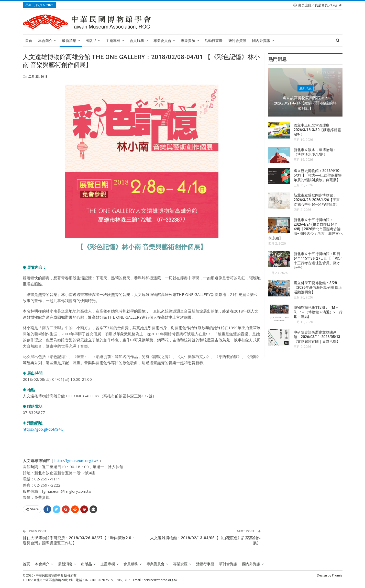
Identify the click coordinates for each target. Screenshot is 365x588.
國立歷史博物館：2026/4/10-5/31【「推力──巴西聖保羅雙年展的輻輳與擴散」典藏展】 (318, 175)
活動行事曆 (214, 41)
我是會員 (321, 5)
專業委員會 (162, 41)
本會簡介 (45, 41)
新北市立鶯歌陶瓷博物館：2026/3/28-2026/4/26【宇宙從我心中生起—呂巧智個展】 (317, 200)
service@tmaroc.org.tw (161, 580)
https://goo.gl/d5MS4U (43, 429)
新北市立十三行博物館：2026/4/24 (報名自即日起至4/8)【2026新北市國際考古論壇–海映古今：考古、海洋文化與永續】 (305, 229)
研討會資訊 (237, 41)
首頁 (29, 41)
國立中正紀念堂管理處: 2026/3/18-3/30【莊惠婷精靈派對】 (317, 130)
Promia (337, 575)
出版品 (91, 41)
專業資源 (188, 41)
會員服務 (137, 41)
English (337, 5)
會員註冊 (305, 5)
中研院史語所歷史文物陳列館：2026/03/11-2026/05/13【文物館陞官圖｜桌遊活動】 (317, 337)
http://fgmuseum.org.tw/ (76, 460)
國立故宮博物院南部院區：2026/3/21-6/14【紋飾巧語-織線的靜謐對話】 (305, 103)
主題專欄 (113, 41)
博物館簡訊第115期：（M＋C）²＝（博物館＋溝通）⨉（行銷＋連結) (318, 312)
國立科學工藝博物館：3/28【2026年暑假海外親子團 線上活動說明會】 (318, 287)
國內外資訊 (261, 41)
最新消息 (69, 41)
